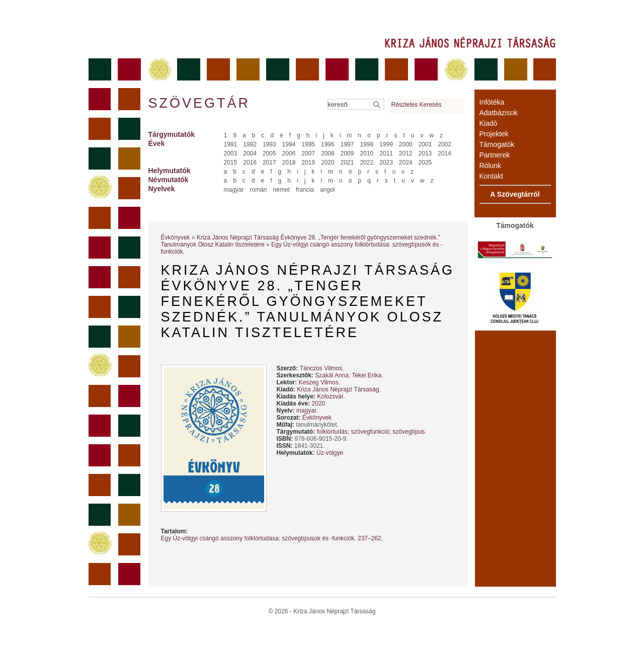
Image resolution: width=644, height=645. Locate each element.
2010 (367, 153)
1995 (308, 144)
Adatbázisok (499, 113)
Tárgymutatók (172, 134)
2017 (269, 163)
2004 (250, 153)
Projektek (494, 134)
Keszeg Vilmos (319, 382)
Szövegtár (199, 103)
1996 (328, 144)
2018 (289, 163)
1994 (289, 144)
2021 (347, 163)
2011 (386, 153)
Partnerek (495, 155)
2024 (406, 163)
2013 (425, 153)
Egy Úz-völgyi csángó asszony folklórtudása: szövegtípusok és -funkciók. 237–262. (272, 538)
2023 (386, 163)
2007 (308, 153)
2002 (445, 144)
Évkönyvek (176, 237)
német (281, 190)
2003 (231, 153)
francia (305, 190)
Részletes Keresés (417, 105)
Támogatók (497, 144)
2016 (250, 163)
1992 (250, 144)
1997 (347, 144)
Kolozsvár (330, 396)
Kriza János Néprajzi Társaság (338, 389)
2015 (231, 163)
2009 (347, 153)
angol (327, 190)
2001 (425, 144)
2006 (289, 153)
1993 (269, 144)
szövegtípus (409, 432)
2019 (308, 163)
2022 (367, 163)
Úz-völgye (330, 453)
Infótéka (492, 102)
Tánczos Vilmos (321, 368)
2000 (406, 144)
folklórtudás (332, 432)
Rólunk (491, 166)
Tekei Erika (367, 375)
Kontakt (491, 176)
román (259, 190)
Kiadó (489, 123)
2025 (425, 163)
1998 (367, 144)
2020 (328, 163)
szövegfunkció (370, 432)
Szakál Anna (332, 375)
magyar (234, 190)
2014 (445, 153)
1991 (231, 144)
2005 (269, 153)
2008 (328, 153)
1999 (386, 144)
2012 (406, 153)
